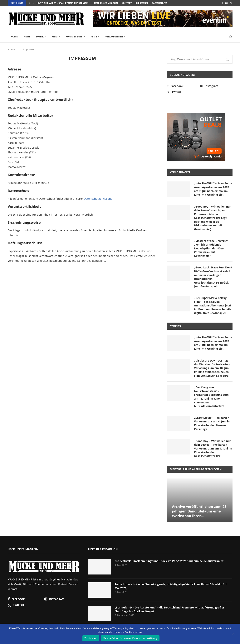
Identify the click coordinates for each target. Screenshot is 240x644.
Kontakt (127, 3)
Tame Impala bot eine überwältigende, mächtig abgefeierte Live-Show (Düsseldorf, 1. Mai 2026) (171, 586)
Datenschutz (159, 3)
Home (14, 37)
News (27, 37)
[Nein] (233, 634)
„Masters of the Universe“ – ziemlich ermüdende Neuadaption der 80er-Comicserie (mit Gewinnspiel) (212, 248)
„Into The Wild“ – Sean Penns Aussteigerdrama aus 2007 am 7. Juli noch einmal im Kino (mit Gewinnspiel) (213, 189)
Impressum (142, 3)
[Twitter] (231, 3)
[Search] (231, 37)
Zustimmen (91, 638)
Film (55, 37)
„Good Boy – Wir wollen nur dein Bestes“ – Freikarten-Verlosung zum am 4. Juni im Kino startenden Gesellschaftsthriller (213, 448)
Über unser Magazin (106, 3)
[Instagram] (226, 3)
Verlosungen (114, 37)
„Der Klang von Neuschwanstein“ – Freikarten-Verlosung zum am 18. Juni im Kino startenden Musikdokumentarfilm (211, 397)
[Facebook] (222, 3)
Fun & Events (74, 37)
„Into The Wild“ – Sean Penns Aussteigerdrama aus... (70, 3)
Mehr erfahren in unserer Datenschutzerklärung (130, 638)
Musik (40, 37)
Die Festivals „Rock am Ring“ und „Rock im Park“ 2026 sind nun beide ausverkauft (169, 561)
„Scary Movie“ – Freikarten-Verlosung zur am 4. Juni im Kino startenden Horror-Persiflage (212, 423)
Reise (94, 37)
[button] (29, 3)
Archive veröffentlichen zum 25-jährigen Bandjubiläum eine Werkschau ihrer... (200, 511)
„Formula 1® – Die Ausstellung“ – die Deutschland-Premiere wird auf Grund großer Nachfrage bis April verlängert (169, 609)
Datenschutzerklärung (98, 199)
